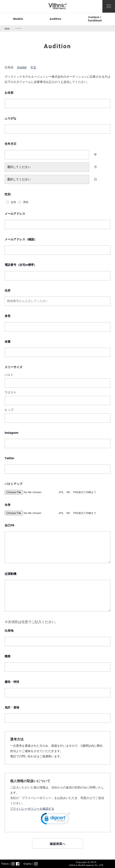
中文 (33, 67)
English (22, 67)
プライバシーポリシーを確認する (32, 809)
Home (7, 28)
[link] (55, 820)
